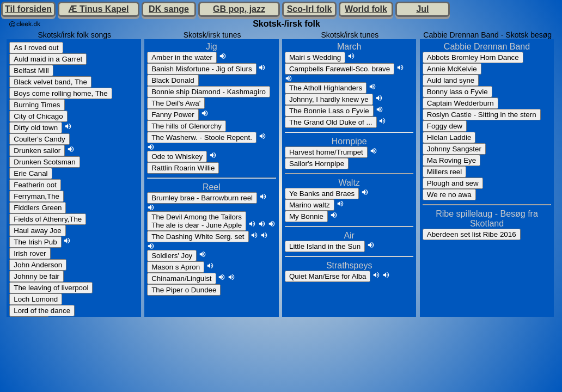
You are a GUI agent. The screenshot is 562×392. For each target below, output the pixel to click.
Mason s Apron (176, 267)
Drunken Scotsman (44, 162)
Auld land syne (451, 80)
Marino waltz (310, 205)
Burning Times (37, 105)
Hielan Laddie (449, 137)
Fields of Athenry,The (48, 219)
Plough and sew (453, 183)
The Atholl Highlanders (326, 88)
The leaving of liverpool (51, 288)
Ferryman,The (36, 196)
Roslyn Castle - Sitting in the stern (482, 115)
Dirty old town (36, 128)
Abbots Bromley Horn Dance (473, 57)
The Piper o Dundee (184, 290)
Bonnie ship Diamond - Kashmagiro (209, 92)
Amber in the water (182, 57)
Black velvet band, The (50, 82)
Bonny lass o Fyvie (457, 92)
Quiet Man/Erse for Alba (328, 276)
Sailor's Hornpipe (317, 164)
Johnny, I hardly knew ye (329, 99)
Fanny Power (173, 115)
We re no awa (449, 195)
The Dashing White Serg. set (198, 237)
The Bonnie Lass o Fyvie (329, 111)
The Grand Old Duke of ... (331, 122)
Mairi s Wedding (315, 57)
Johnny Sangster (454, 149)
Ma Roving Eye (451, 160)
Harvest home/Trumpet (326, 152)
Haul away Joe (37, 231)
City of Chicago (38, 116)
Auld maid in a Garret (48, 59)
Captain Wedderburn (460, 103)
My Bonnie (306, 216)
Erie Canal (30, 173)
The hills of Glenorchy (187, 126)
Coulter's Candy (39, 139)
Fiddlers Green (38, 208)
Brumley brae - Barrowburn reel (202, 198)
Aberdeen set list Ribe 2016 (472, 234)
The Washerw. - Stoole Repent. (202, 137)
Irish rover (30, 253)
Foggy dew (445, 126)
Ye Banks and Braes (322, 194)
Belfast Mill (31, 71)
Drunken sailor (37, 151)
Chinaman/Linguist (181, 278)
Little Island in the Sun (325, 246)
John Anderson (38, 265)
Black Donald (173, 80)
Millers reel (444, 172)
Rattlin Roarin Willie (183, 168)
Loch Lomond (36, 299)
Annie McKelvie (452, 69)
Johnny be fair (36, 276)
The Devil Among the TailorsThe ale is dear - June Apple (197, 221)
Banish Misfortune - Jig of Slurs (201, 69)
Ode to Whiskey (177, 157)
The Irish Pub (35, 242)
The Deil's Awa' (176, 103)
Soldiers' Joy (172, 256)
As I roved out (36, 48)
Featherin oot (35, 185)
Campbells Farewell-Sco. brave (340, 69)
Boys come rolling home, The (60, 93)
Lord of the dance (42, 311)
